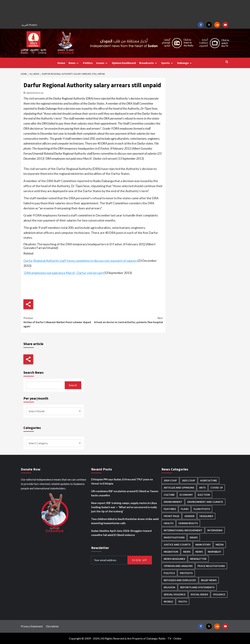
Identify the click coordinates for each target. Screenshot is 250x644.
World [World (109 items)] (168, 602)
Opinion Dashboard (124, 63)
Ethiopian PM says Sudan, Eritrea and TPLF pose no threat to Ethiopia (122, 481)
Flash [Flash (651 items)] (185, 509)
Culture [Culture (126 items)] (169, 495)
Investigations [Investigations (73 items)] (174, 537)
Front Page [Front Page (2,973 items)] (172, 516)
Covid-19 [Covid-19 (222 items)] (217, 488)
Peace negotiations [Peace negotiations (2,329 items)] (211, 566)
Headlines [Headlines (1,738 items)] (206, 516)
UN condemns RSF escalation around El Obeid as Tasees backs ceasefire (125, 493)
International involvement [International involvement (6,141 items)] (183, 530)
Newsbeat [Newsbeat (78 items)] (215, 552)
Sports (168, 63)
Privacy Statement (32, 626)
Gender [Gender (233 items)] (189, 516)
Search (73, 385)
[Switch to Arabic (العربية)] (30, 25)
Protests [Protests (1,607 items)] (186, 573)
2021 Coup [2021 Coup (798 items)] (189, 480)
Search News (34, 372)
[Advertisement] (125, 10)
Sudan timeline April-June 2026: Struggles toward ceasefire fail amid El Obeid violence (121, 533)
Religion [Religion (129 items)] (169, 587)
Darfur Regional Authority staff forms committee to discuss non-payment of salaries (80, 261)
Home (61, 63)
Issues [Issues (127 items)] (194, 537)
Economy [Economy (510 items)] (186, 495)
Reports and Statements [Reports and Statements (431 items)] (197, 587)
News (74, 63)
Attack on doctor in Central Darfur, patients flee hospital (128, 320)
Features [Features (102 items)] (170, 509)
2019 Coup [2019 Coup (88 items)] (170, 480)
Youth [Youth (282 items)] (183, 602)
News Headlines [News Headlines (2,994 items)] (174, 559)
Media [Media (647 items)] (220, 545)
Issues (102, 63)
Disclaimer (52, 626)
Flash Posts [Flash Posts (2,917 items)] (202, 509)
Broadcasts (149, 63)
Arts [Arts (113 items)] (202, 488)
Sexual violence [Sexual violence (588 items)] (175, 594)
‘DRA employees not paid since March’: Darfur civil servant (63, 273)
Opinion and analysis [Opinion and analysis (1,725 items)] (178, 566)
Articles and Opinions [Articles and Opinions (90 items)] (179, 488)
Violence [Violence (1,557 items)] (219, 594)
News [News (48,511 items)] (187, 552)
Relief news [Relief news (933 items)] (209, 580)
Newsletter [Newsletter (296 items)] (198, 559)
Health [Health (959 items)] (169, 523)
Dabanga (185, 63)
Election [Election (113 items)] (204, 495)
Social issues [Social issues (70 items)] (199, 594)
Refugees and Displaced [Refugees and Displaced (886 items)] (180, 580)
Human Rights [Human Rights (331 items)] (188, 523)
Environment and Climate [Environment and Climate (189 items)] (205, 502)
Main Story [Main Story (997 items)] (203, 545)
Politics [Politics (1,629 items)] (169, 573)
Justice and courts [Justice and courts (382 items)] (177, 545)
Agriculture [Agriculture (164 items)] (209, 480)
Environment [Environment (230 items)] (173, 502)
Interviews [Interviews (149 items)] (215, 530)
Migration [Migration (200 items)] (171, 552)
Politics (88, 63)
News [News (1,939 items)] (199, 552)
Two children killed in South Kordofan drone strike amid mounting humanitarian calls (125, 521)
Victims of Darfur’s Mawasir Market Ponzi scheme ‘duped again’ (58, 322)
